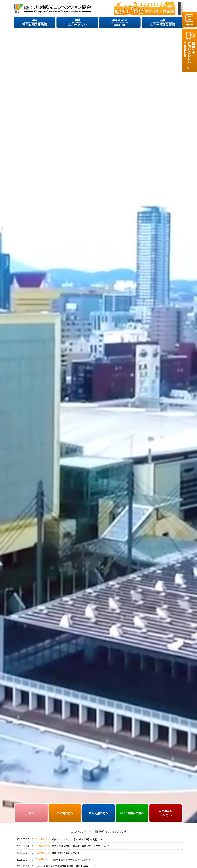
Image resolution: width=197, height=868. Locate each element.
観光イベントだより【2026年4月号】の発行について (79, 839)
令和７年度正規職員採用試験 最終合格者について (70, 866)
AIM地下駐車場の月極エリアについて (71, 860)
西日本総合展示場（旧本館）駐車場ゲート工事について (81, 846)
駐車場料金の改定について (66, 853)
